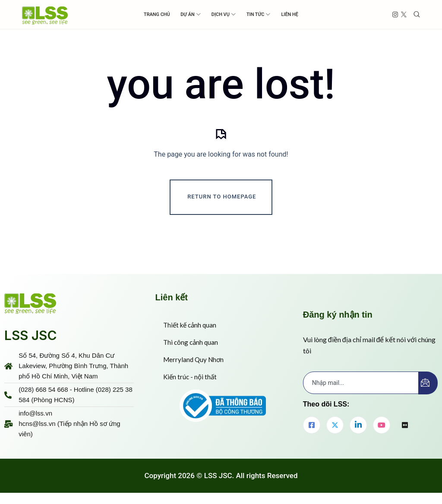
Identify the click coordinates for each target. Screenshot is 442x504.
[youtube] (382, 428)
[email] (361, 385)
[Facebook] (312, 428)
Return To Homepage (222, 199)
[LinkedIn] (358, 428)
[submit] (428, 386)
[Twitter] (335, 428)
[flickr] (405, 428)
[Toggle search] (417, 14)
